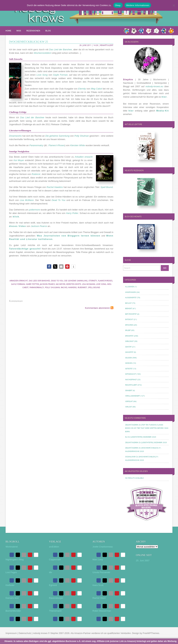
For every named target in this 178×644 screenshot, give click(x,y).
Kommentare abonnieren (97, 308)
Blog (48, 31)
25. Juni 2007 (143, 561)
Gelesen (129, 358)
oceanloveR (130, 457)
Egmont (53, 585)
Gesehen (129, 363)
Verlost (129, 407)
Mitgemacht (131, 374)
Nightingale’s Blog (15, 559)
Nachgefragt (131, 380)
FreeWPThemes (151, 633)
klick (16, 217)
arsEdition (54, 547)
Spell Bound (94, 288)
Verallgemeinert (133, 396)
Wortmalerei (12, 547)
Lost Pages (11, 572)
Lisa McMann (89, 284)
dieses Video (17, 226)
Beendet (129, 308)
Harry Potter (32, 284)
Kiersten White (74, 284)
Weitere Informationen (138, 5)
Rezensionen (33, 31)
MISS (19, 31)
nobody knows (40, 633)
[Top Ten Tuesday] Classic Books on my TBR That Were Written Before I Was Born (147, 428)
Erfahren (129, 325)
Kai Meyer (60, 284)
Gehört (128, 347)
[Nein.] (174, 5)
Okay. (118, 5)
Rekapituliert (107, 45)
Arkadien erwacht (19, 281)
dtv (50, 572)
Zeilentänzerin (132, 425)
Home (8, 31)
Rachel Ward (99, 598)
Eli (126, 437)
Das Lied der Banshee (39, 281)
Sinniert (129, 390)
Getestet (129, 369)
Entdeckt (129, 319)
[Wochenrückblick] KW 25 (29, 42)
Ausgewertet (131, 298)
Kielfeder (10, 585)
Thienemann (55, 611)
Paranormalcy (37, 288)
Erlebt (128, 330)
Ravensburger (56, 598)
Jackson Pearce (47, 284)
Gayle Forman (18, 284)
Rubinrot (82, 288)
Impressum (11, 633)
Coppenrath (55, 559)
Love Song (101, 284)
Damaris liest (12, 598)
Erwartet (129, 336)
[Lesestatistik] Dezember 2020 (143, 437)
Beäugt (128, 303)
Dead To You (57, 281)
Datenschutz (25, 633)
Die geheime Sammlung (76, 281)
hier (164, 97)
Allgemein (130, 287)
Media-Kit (163, 111)
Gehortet (129, 352)
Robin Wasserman (102, 611)
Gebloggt (129, 341)
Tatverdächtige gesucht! (25, 249)
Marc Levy (98, 559)
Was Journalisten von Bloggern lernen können (69, 236)
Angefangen (131, 292)
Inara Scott (98, 585)
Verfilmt (129, 401)
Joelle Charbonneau (103, 547)
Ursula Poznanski (101, 572)
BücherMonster (13, 611)
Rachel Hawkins (69, 288)
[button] (49, 267)
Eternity (93, 281)
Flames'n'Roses (105, 281)
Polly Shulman (52, 288)
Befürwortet (131, 314)
